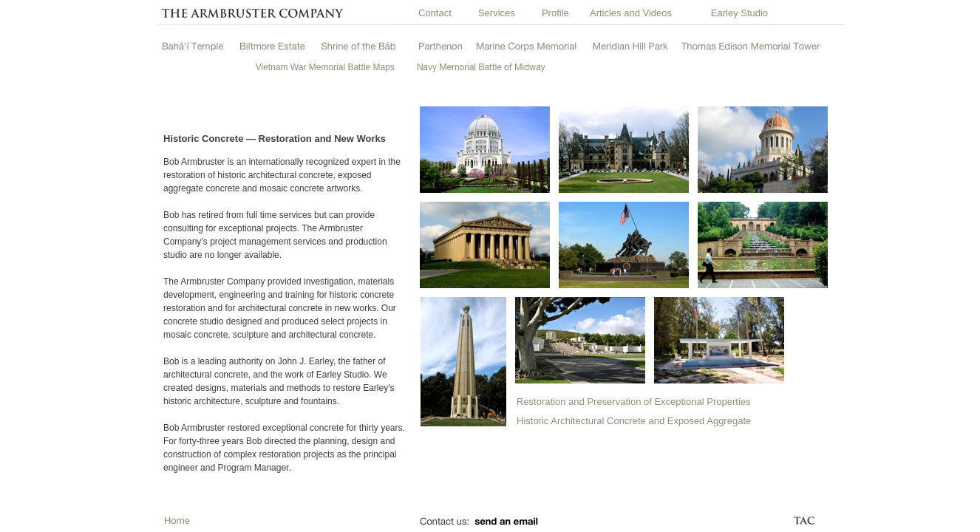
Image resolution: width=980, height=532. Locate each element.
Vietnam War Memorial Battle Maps (325, 67)
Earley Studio (739, 13)
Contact (435, 13)
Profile (555, 13)
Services (497, 13)
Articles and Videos (631, 13)
